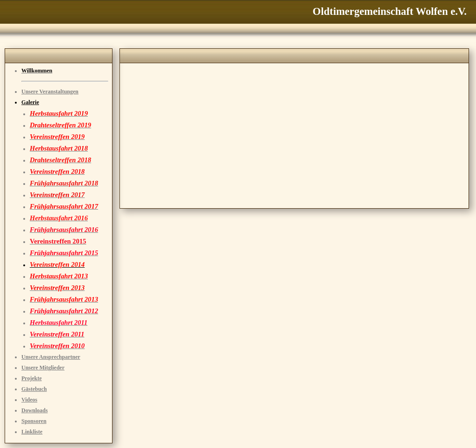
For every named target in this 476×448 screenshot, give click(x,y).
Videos (29, 400)
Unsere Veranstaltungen (50, 92)
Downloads (35, 410)
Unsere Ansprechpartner (51, 357)
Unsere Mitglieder (43, 368)
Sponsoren (34, 421)
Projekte (32, 378)
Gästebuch (34, 389)
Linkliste (32, 432)
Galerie (30, 102)
